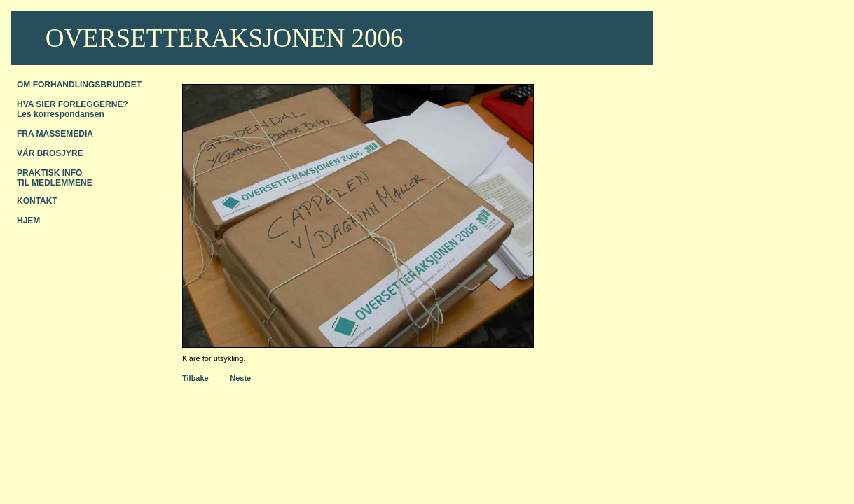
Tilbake (195, 378)
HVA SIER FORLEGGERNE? (73, 104)
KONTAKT (37, 201)
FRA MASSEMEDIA (55, 134)
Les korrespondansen (61, 114)
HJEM (28, 220)
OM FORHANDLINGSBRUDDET (79, 85)
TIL (24, 183)
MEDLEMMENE (62, 183)
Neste (240, 378)
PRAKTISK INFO (49, 173)
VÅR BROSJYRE (50, 153)
